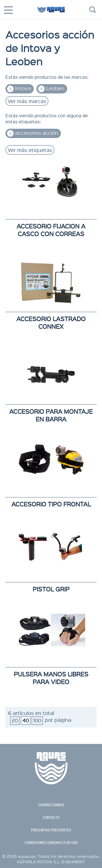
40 (26, 720)
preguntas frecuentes (51, 830)
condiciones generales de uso (51, 843)
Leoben (51, 88)
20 (15, 720)
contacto (51, 817)
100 (37, 720)
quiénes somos (51, 805)
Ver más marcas (27, 101)
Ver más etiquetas (30, 150)
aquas (51, 12)
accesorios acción (33, 133)
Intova (19, 88)
